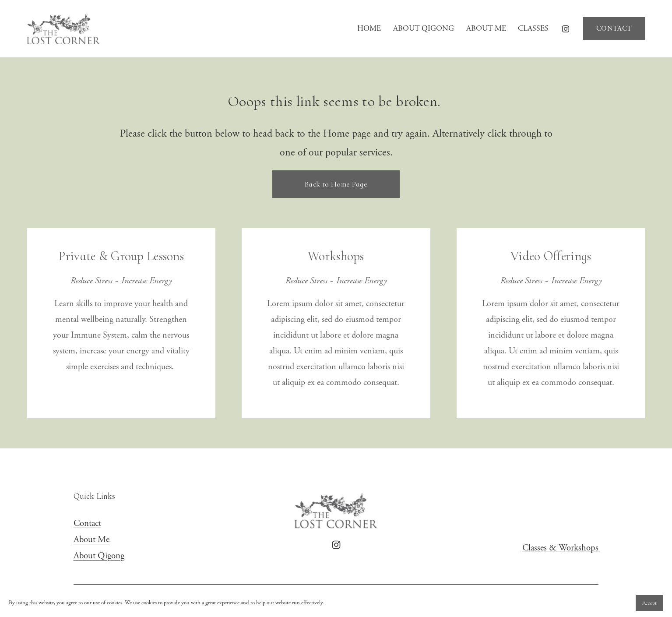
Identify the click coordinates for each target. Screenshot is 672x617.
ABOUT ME (486, 28)
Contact (87, 523)
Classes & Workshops (560, 548)
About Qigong (99, 556)
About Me (91, 539)
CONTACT (614, 29)
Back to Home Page (336, 184)
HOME (369, 28)
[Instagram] (566, 29)
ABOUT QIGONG (424, 28)
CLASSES (533, 28)
